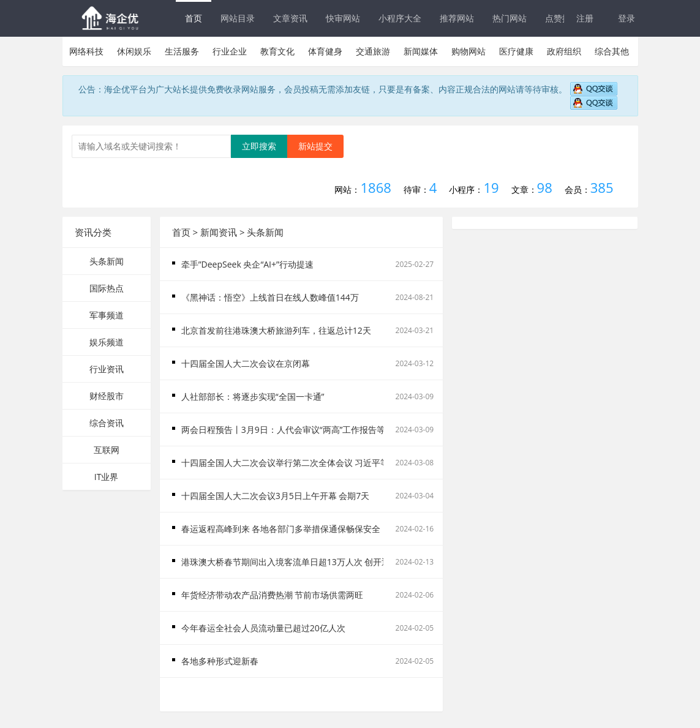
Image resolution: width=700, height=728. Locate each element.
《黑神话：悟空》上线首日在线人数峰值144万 (270, 297)
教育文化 (277, 51)
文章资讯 (290, 18)
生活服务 (182, 51)
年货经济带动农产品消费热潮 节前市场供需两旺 (273, 595)
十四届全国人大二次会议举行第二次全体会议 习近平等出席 (294, 463)
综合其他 (612, 51)
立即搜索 (259, 146)
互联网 (107, 450)
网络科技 (86, 51)
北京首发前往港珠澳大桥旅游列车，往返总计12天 (276, 330)
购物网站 (469, 51)
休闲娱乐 (134, 51)
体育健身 (325, 51)
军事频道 (107, 315)
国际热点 (107, 288)
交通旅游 (373, 51)
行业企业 (230, 51)
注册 (585, 18)
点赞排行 (562, 18)
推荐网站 (457, 18)
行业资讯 (107, 369)
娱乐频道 (107, 342)
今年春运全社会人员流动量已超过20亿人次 (263, 628)
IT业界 (107, 477)
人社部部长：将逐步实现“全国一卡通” (253, 396)
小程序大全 (400, 18)
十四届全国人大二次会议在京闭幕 (246, 363)
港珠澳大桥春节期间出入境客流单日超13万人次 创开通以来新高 (303, 562)
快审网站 (343, 18)
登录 (627, 18)
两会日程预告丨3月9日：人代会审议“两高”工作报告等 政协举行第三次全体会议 (332, 430)
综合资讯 (107, 423)
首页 (194, 18)
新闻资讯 (219, 232)
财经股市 (107, 396)
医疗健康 (516, 51)
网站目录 (238, 18)
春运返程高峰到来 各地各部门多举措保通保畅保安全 (281, 529)
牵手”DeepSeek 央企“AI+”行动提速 (247, 264)
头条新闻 (107, 261)
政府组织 (564, 51)
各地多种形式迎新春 (220, 661)
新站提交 (315, 146)
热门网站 (510, 18)
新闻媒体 (421, 51)
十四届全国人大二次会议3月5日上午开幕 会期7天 (276, 496)
